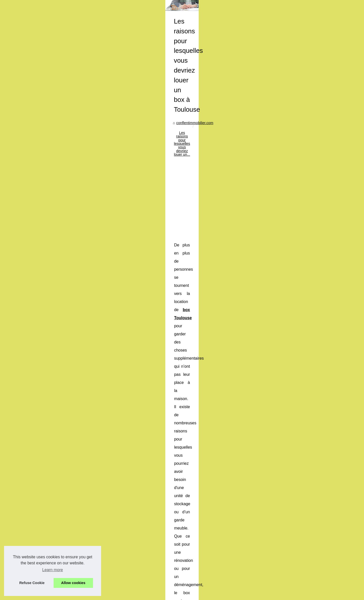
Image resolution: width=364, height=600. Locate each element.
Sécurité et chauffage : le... (58, 326)
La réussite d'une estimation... (61, 292)
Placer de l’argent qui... (55, 463)
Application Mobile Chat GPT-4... (63, 337)
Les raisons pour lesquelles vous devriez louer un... (194, 153)
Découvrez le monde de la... (59, 440)
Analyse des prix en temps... (60, 474)
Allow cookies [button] (73, 583)
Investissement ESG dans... (59, 486)
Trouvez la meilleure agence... (61, 429)
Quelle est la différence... (57, 497)
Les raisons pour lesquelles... (60, 281)
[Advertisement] (220, 194)
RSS (106, 589)
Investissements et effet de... (60, 372)
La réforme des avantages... (59, 349)
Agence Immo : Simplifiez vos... (62, 418)
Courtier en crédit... (52, 406)
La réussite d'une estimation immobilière (143, 548)
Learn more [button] (53, 570)
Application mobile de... (55, 315)
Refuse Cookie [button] (32, 583)
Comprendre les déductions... (60, 383)
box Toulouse (235, 244)
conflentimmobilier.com (129, 153)
